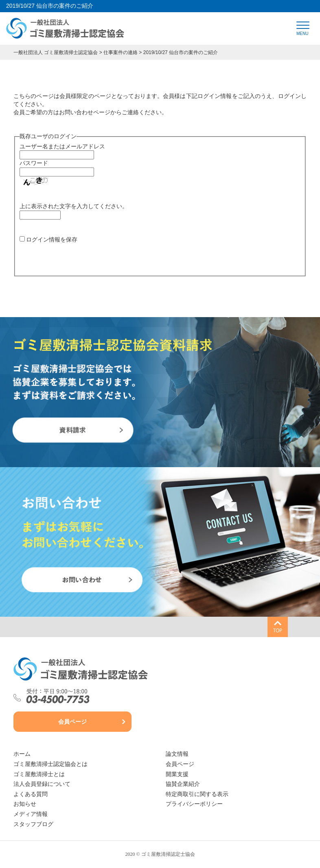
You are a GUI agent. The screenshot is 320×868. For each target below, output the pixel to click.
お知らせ (25, 804)
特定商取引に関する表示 (197, 794)
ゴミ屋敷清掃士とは (39, 774)
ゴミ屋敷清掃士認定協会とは (50, 764)
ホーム (22, 754)
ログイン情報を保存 (52, 239)
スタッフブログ (33, 824)
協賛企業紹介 (183, 784)
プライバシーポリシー (194, 804)
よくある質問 (31, 794)
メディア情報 (31, 814)
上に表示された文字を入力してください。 (74, 206)
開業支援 (177, 774)
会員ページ (72, 722)
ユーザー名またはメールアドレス (62, 146)
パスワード (34, 163)
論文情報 (177, 754)
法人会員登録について (42, 784)
